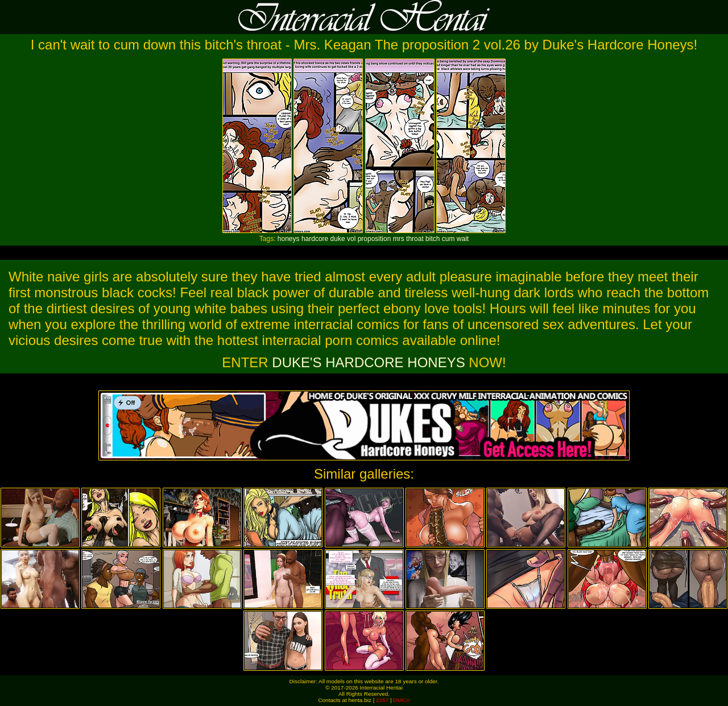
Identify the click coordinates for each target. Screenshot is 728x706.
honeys (289, 239)
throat (415, 239)
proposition (375, 239)
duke (338, 239)
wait (463, 239)
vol (351, 239)
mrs (399, 239)
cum (448, 239)
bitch (433, 239)
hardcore (315, 239)
